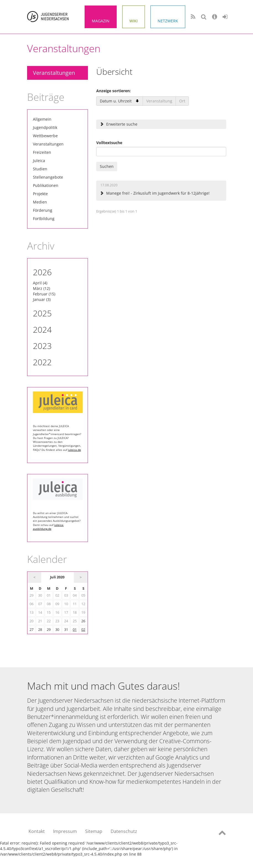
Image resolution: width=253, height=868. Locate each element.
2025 (42, 313)
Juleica (39, 161)
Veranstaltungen (54, 73)
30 (57, 630)
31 (66, 630)
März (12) (41, 288)
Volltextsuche (109, 143)
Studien (40, 169)
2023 (42, 346)
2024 (42, 330)
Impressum (65, 831)
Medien (40, 202)
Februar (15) (44, 294)
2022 (42, 362)
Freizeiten (42, 152)
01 (75, 630)
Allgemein (42, 119)
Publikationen (46, 185)
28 (40, 630)
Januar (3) (42, 299)
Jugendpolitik (45, 127)
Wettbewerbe (45, 136)
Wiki (134, 21)
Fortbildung (44, 219)
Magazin (101, 21)
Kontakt (37, 831)
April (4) (40, 283)
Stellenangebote (48, 177)
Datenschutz (124, 831)
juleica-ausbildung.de (48, 527)
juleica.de (75, 450)
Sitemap (94, 831)
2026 (42, 272)
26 (83, 621)
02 (83, 630)
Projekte (40, 194)
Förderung (43, 210)
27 (32, 630)
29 (49, 630)
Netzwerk (168, 21)
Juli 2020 (57, 577)
